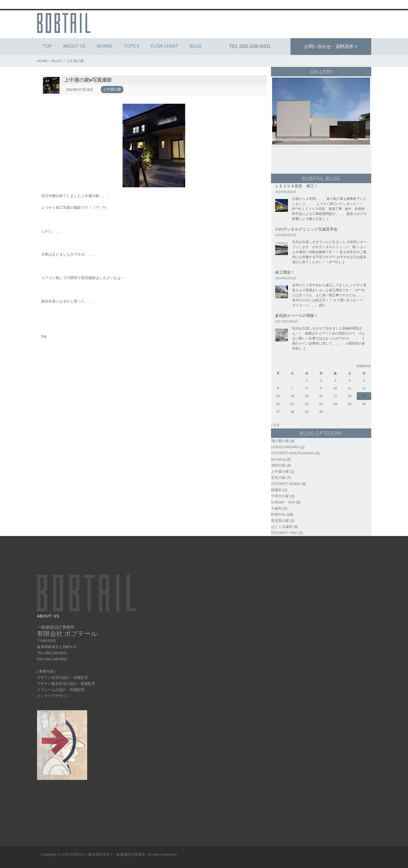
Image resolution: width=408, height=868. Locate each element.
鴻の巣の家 (280, 441)
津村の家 (278, 465)
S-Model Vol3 (283, 502)
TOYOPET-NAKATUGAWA (293, 453)
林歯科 (276, 490)
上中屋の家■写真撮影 (88, 80)
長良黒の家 (280, 521)
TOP (47, 46)
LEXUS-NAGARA (285, 447)
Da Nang (278, 459)
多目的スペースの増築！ (297, 315)
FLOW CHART (164, 46)
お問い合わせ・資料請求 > (331, 46)
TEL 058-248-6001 (250, 46)
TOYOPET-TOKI (284, 533)
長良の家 (278, 478)
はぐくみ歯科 (282, 527)
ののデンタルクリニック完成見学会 (306, 229)
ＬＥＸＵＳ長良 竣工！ (297, 186)
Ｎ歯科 (276, 508)
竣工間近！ (285, 272)
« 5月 (275, 425)
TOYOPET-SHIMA (286, 484)
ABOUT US (74, 46)
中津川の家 (280, 496)
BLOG (196, 46)
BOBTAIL (278, 514)
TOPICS (131, 46)
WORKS (104, 46)
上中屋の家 (112, 89)
